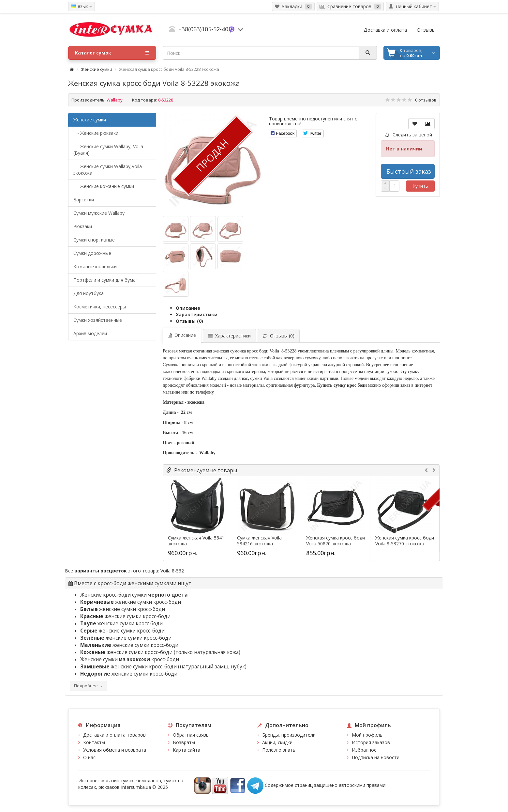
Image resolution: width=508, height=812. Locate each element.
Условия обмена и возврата (115, 750)
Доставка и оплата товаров (114, 735)
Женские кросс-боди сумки (134, 595)
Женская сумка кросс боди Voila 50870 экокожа (336, 541)
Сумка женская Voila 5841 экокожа (196, 541)
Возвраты (184, 742)
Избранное (364, 750)
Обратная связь (191, 735)
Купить (420, 186)
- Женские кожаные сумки (104, 186)
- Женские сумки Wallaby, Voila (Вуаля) (108, 150)
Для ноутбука (89, 293)
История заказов (371, 742)
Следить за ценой (409, 135)
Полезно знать (279, 750)
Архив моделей (90, 333)
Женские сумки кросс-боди (130, 659)
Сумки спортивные (94, 240)
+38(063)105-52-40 (203, 29)
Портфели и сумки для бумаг (105, 280)
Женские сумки (97, 69)
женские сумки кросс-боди (131, 602)
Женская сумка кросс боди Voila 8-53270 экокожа (405, 541)
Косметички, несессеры (100, 307)
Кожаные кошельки (95, 266)
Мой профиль (367, 735)
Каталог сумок (112, 53)
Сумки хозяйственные (98, 320)
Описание (188, 308)
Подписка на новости (376, 757)
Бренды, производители (289, 735)
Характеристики (197, 314)
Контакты (94, 742)
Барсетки (84, 200)
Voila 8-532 (172, 571)
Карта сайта (187, 750)
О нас (89, 757)
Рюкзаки (83, 226)
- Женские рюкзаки (96, 133)
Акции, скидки (277, 742)
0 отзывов (426, 100)
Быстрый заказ (409, 171)
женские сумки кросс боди (121, 624)
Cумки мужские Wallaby (99, 213)
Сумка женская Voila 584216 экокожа (259, 541)
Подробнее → (88, 686)
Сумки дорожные (92, 253)
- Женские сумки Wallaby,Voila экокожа (108, 170)
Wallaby (115, 100)
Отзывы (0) (189, 321)
